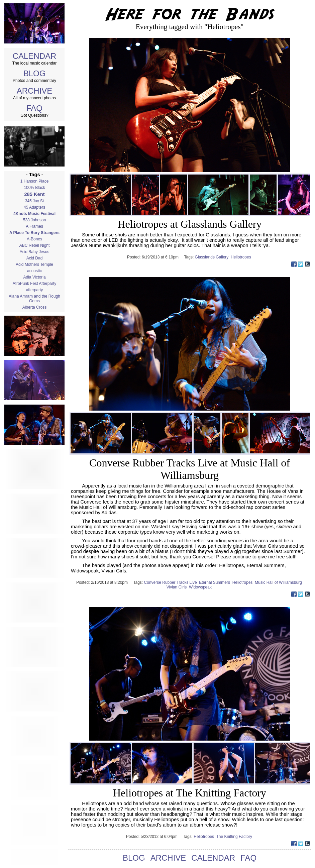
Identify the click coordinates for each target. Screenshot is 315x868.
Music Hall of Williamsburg (279, 582)
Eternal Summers (216, 582)
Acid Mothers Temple (34, 264)
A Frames (34, 226)
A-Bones (34, 239)
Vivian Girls (178, 587)
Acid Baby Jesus (35, 252)
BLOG (35, 73)
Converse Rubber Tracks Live (172, 582)
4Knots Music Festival (34, 214)
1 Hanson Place (35, 181)
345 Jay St (35, 201)
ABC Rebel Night (35, 245)
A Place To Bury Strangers (34, 233)
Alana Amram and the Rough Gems (34, 299)
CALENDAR (35, 56)
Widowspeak (201, 587)
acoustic (34, 271)
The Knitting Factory (235, 837)
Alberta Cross (35, 307)
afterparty (35, 290)
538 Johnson (35, 220)
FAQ (34, 108)
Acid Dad (35, 258)
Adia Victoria (34, 277)
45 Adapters (34, 207)
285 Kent (34, 194)
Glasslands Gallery (213, 257)
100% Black (34, 188)
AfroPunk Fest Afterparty (35, 284)
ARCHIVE (35, 91)
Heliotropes (241, 257)
